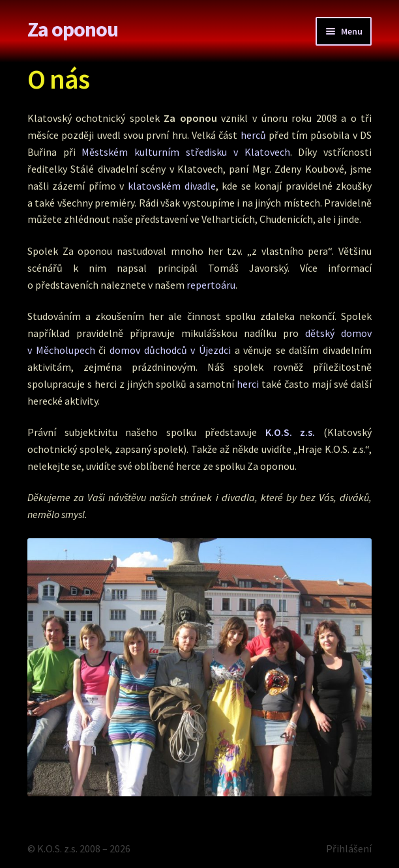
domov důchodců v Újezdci (170, 350)
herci (248, 384)
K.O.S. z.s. (290, 432)
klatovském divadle (172, 186)
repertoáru (211, 285)
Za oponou (73, 29)
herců (253, 135)
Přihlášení (349, 848)
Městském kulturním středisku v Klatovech (185, 152)
